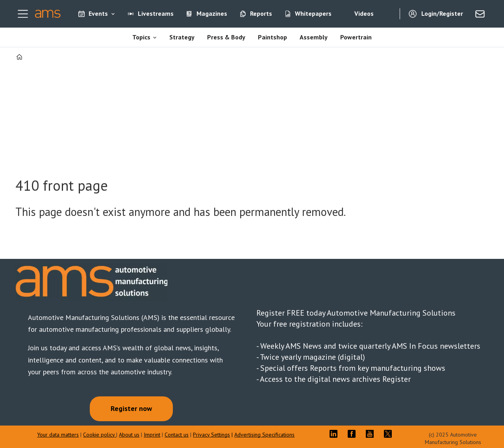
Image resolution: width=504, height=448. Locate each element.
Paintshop (272, 37)
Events (98, 13)
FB (354, 434)
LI (335, 434)
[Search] (388, 14)
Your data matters (58, 435)
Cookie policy (100, 435)
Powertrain (356, 37)
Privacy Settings (211, 435)
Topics (141, 37)
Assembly (314, 37)
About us (129, 435)
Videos (364, 13)
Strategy (182, 37)
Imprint (152, 435)
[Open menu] (23, 14)
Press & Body (226, 37)
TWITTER (390, 434)
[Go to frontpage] (48, 14)
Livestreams (156, 13)
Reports (261, 13)
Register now (131, 408)
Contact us (177, 435)
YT (372, 434)
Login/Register (442, 13)
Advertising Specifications (264, 435)
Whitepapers (313, 13)
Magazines (212, 13)
